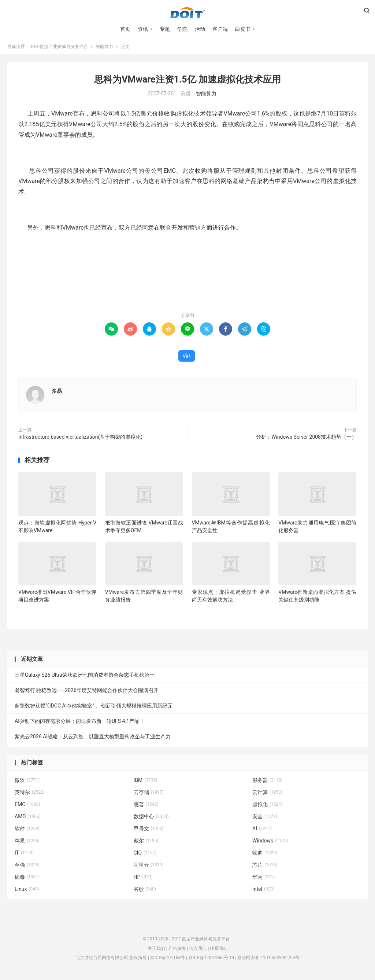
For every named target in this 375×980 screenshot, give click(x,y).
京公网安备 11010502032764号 (268, 959)
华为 (264, 878)
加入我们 (198, 950)
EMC (27, 806)
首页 (125, 29)
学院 (182, 29)
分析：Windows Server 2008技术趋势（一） (306, 438)
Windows (270, 842)
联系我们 (219, 950)
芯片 (265, 866)
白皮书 (243, 29)
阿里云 (149, 866)
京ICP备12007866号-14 (211, 959)
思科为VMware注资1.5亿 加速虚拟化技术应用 (187, 81)
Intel (263, 891)
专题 (165, 29)
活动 (200, 29)
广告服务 (177, 950)
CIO (145, 854)
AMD (28, 818)
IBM (146, 782)
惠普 (146, 806)
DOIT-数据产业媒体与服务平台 (187, 13)
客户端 (220, 29)
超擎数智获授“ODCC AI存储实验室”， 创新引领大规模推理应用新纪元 (94, 707)
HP (143, 878)
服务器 (267, 782)
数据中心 (151, 818)
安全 (265, 818)
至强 (27, 866)
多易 (57, 392)
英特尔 (30, 794)
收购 (265, 854)
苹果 (27, 842)
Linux (27, 891)
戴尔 (146, 842)
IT (24, 854)
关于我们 (156, 950)
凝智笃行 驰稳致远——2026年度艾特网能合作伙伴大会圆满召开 (87, 692)
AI (262, 830)
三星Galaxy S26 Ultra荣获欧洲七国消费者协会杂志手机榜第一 (85, 676)
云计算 (267, 794)
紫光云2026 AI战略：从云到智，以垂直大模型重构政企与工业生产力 (93, 738)
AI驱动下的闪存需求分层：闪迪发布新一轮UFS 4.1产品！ (80, 723)
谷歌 (145, 891)
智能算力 (104, 48)
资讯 (143, 29)
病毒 (27, 878)
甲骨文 (149, 830)
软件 (27, 830)
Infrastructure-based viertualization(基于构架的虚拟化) (80, 438)
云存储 (149, 794)
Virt (187, 357)
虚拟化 (267, 806)
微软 (27, 782)
